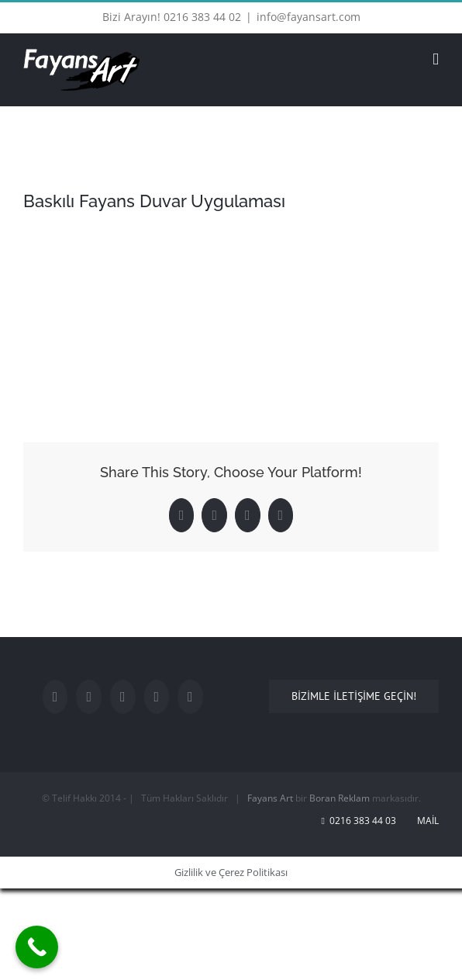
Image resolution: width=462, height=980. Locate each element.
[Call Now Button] (37, 947)
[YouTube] (123, 697)
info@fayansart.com (309, 17)
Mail (426, 821)
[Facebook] (55, 697)
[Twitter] (89, 697)
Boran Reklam (340, 798)
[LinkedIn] (157, 697)
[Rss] (190, 697)
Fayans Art (270, 798)
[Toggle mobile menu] (436, 59)
